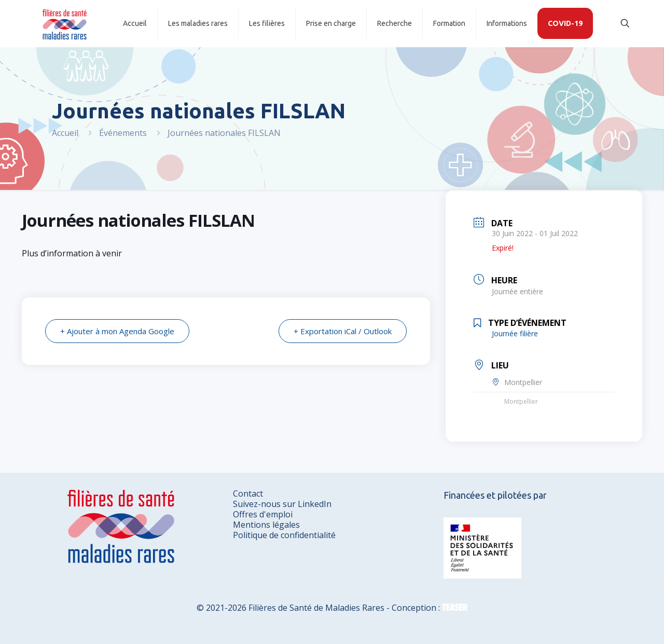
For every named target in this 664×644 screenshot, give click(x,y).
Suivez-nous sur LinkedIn (282, 504)
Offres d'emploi (263, 514)
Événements (123, 133)
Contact (248, 494)
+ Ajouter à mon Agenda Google (117, 331)
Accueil (65, 133)
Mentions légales (266, 525)
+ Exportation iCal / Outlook (343, 331)
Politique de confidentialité (284, 535)
